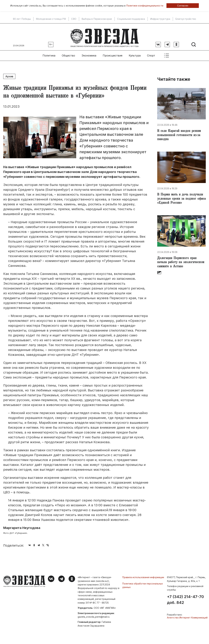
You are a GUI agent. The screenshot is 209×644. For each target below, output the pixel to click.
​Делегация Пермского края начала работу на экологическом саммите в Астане (178, 270)
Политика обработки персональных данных (143, 583)
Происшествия (113, 54)
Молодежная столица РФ (51, 19)
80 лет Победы (22, 19)
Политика (49, 54)
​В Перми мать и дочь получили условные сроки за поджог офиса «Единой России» (179, 201)
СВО (74, 19)
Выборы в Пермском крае (97, 19)
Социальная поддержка (131, 19)
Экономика (89, 54)
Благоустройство (186, 19)
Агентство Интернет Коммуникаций (187, 616)
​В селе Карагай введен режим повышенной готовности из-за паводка (180, 134)
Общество (68, 54)
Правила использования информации (143, 575)
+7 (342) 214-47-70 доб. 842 (185, 598)
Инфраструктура (160, 19)
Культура (135, 54)
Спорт (151, 54)
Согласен (183, 6)
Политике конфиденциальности (145, 6)
